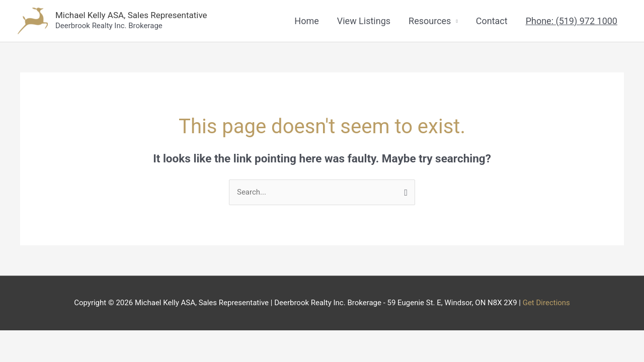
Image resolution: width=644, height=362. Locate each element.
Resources (430, 21)
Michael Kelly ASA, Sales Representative (131, 15)
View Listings (364, 21)
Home (306, 21)
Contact (492, 21)
